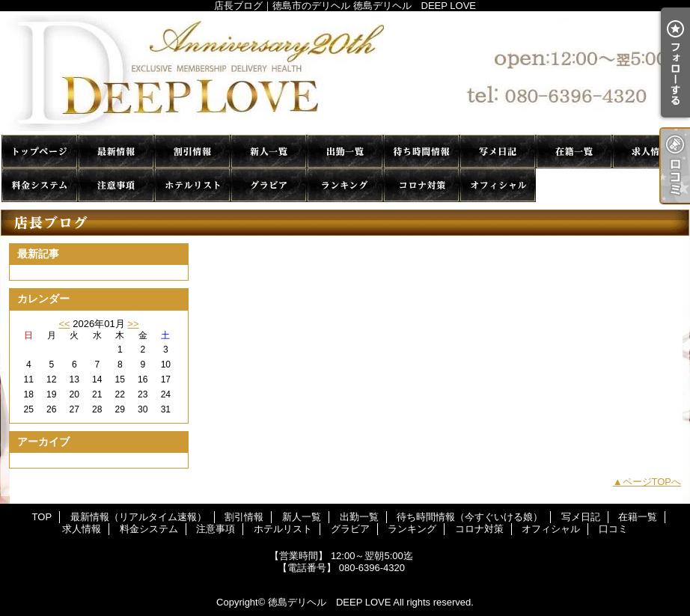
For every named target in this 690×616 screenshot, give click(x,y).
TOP (40, 152)
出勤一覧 (345, 152)
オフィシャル (498, 185)
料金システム (40, 185)
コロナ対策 (421, 185)
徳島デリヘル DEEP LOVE (329, 602)
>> (133, 324)
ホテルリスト (192, 185)
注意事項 (116, 185)
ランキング (345, 185)
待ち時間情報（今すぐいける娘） (421, 152)
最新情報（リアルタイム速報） (116, 152)
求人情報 (650, 152)
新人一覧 (269, 152)
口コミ (574, 185)
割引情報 (192, 152)
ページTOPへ (652, 482)
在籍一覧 (574, 152)
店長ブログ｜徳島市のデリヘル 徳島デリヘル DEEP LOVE (345, 73)
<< (64, 324)
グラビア (269, 185)
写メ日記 (498, 152)
